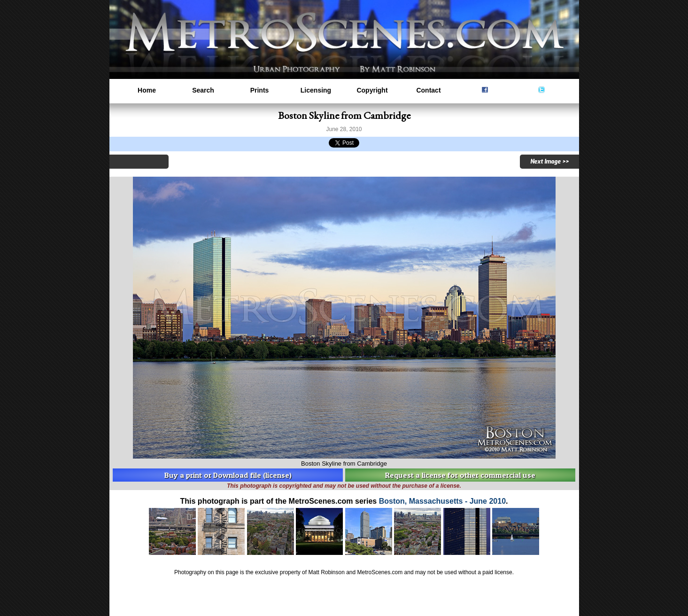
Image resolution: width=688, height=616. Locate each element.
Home (147, 90)
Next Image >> (549, 162)
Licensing (316, 90)
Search (203, 90)
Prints (260, 90)
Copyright (372, 90)
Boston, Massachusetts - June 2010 (442, 501)
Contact (428, 90)
